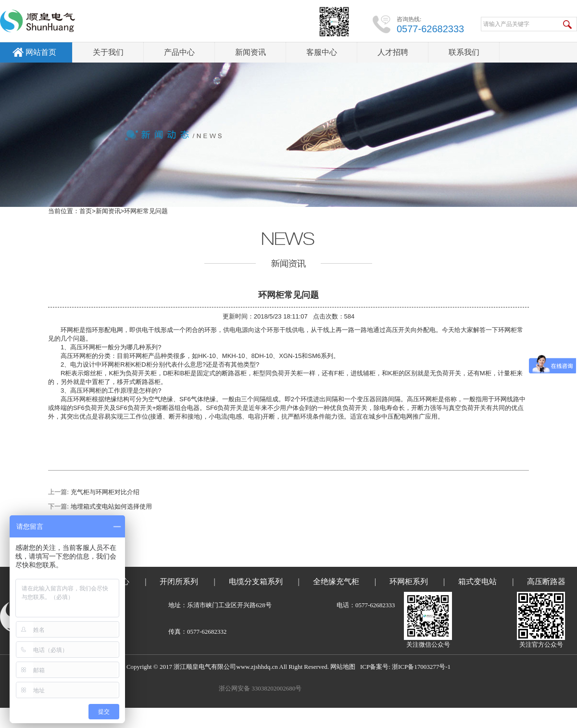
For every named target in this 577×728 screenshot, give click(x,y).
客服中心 (322, 52)
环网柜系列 (409, 581)
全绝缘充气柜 (336, 581)
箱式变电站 (477, 581)
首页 (86, 211)
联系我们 (464, 52)
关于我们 (108, 52)
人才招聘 (393, 52)
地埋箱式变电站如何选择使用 (111, 506)
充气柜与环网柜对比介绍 (105, 492)
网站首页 (41, 52)
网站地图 (343, 667)
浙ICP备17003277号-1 (421, 667)
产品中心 (179, 52)
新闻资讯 (251, 52)
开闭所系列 (179, 581)
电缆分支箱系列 (256, 581)
